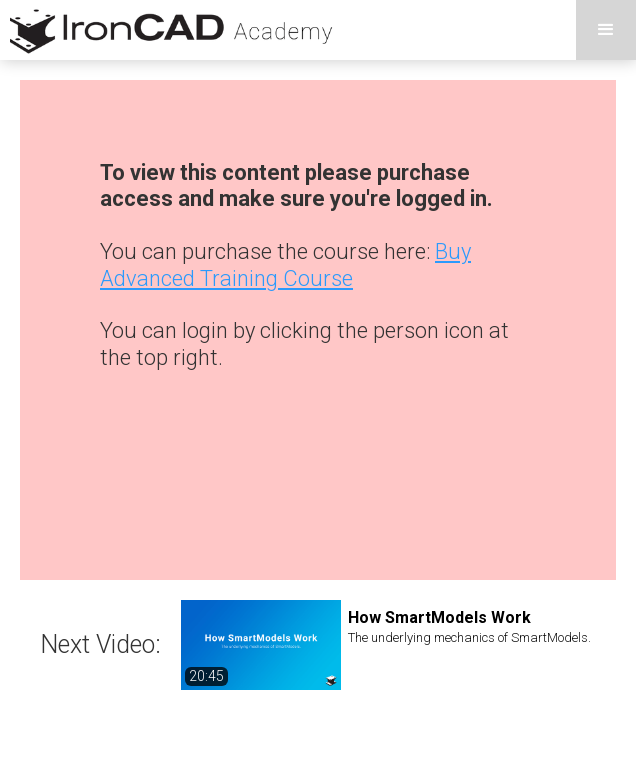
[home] (169, 30)
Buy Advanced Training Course (285, 264)
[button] (606, 30)
